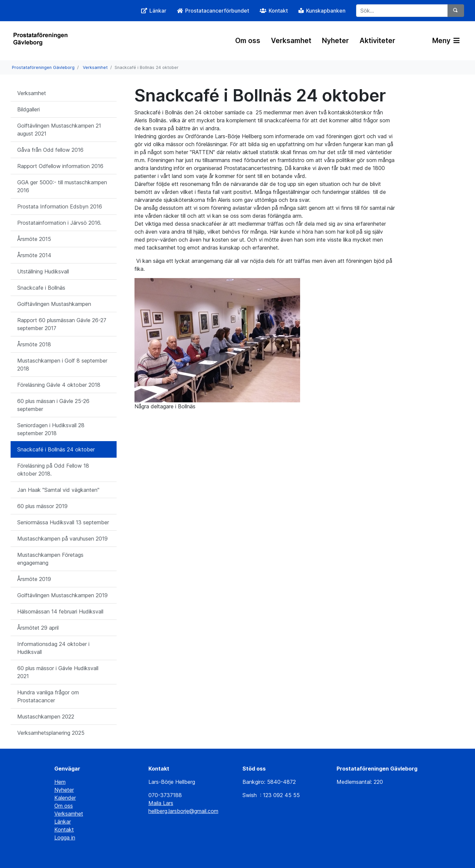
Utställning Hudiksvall (43, 271)
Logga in (65, 838)
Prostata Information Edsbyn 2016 (60, 206)
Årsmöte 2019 (34, 579)
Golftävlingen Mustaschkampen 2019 (62, 595)
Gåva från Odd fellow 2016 (50, 150)
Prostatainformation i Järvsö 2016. (59, 223)
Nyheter (335, 41)
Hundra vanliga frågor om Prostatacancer (48, 696)
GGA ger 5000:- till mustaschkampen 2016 (62, 186)
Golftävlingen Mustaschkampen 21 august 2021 (59, 130)
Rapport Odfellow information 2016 (60, 166)
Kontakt (64, 830)
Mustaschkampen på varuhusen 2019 (62, 539)
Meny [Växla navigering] (446, 41)
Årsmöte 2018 (34, 344)
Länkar (63, 822)
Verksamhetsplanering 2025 (51, 733)
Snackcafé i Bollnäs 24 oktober (56, 449)
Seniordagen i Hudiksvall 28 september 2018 (51, 429)
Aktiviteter (377, 41)
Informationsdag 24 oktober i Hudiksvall (53, 648)
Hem (60, 782)
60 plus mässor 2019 (42, 506)
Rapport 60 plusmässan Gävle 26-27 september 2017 (62, 324)
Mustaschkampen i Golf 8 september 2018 (62, 365)
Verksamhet (291, 41)
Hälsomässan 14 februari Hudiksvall (60, 611)
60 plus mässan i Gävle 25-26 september (53, 405)
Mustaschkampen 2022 (46, 717)
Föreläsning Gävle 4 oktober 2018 (59, 385)
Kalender (65, 798)
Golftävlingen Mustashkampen (54, 304)
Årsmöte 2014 (34, 255)
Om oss (248, 41)
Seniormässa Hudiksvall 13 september (63, 522)
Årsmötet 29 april (38, 628)
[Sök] (456, 11)
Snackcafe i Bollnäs (41, 288)
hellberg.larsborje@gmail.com (183, 811)
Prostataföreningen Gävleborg (43, 67)
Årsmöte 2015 (34, 239)
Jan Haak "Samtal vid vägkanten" (58, 490)
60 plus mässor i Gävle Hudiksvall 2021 (58, 672)
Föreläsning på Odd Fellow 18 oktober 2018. (53, 470)
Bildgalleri (28, 109)
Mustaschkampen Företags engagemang (50, 559)
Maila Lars (161, 803)
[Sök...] (402, 11)
